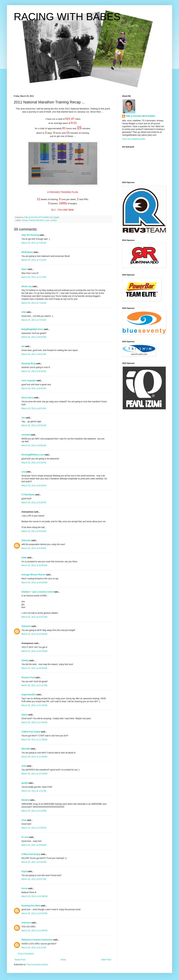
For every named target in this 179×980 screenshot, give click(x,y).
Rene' (24, 269)
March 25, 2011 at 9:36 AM (34, 548)
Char (24, 820)
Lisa (24, 472)
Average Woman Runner (33, 575)
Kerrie (25, 888)
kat (23, 346)
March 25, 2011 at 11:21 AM (34, 685)
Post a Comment (26, 954)
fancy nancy (27, 398)
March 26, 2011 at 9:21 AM (34, 948)
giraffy (25, 783)
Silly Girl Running (30, 235)
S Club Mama (28, 495)
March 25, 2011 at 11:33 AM (34, 705)
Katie (24, 558)
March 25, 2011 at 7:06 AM (34, 243)
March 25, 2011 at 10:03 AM (34, 583)
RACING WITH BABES (67, 17)
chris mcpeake (29, 381)
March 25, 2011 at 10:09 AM (34, 634)
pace (47, 220)
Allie (24, 312)
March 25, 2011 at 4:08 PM (34, 845)
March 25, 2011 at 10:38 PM (34, 896)
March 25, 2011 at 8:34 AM (34, 371)
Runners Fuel (28, 678)
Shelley (25, 661)
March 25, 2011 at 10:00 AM (34, 565)
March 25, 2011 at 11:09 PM (34, 931)
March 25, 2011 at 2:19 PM (34, 811)
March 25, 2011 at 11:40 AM (34, 757)
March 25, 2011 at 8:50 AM (34, 388)
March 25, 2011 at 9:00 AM (34, 425)
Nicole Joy (27, 286)
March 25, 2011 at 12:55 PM (34, 774)
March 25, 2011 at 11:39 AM (34, 740)
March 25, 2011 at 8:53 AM (34, 408)
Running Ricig (28, 364)
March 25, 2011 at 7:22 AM (34, 260)
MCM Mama (27, 252)
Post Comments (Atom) (37, 965)
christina (26, 435)
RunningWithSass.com (33, 455)
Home (63, 960)
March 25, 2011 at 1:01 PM (34, 791)
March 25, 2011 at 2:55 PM (34, 828)
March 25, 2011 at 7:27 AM (34, 277)
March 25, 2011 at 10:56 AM (34, 668)
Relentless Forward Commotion (37, 940)
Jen (23, 418)
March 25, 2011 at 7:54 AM (34, 320)
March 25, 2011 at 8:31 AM (34, 354)
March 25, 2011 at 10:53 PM (34, 913)
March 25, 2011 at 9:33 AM (34, 531)
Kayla (24, 871)
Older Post (106, 960)
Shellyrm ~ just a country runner (37, 592)
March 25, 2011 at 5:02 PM (34, 862)
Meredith (26, 749)
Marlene (25, 800)
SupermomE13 (29, 695)
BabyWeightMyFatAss (32, 329)
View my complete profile (134, 139)
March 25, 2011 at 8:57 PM (34, 879)
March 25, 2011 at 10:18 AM (34, 651)
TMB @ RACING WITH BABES (140, 116)
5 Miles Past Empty (31, 732)
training (53, 220)
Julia (24, 766)
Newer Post (20, 960)
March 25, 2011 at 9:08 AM (34, 445)
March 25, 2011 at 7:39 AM (34, 303)
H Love (25, 837)
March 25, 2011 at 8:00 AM (34, 337)
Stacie (25, 715)
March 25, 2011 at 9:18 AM (34, 463)
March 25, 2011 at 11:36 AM (34, 722)
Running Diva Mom (31, 906)
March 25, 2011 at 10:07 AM (34, 617)
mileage (25, 220)
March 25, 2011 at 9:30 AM (34, 503)
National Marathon (37, 220)
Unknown (26, 540)
